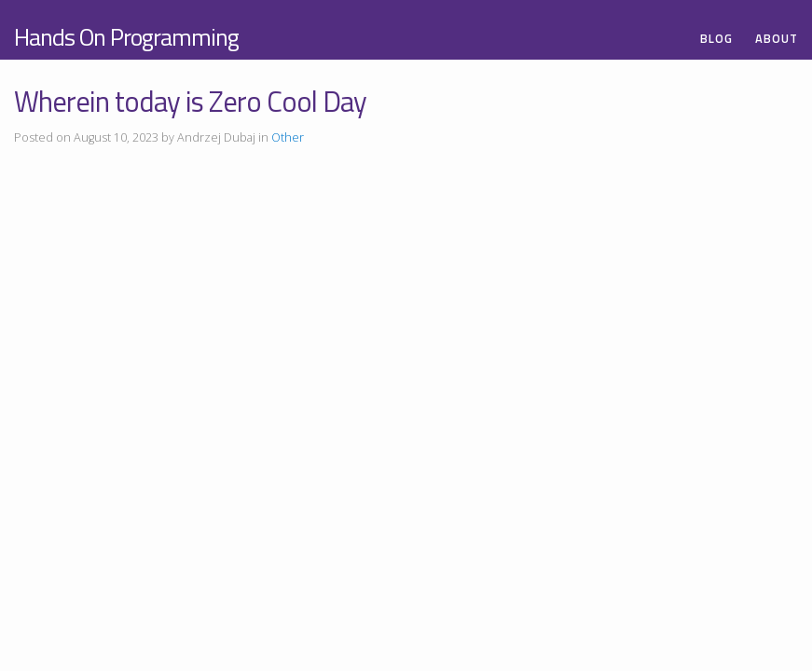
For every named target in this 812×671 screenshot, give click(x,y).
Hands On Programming (126, 37)
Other (288, 137)
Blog (716, 39)
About (777, 39)
